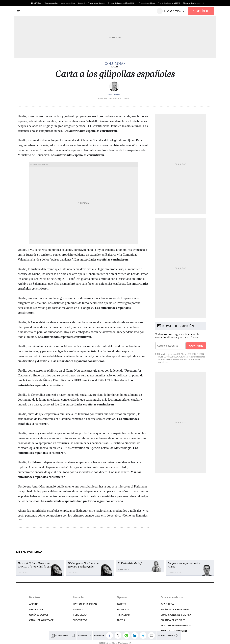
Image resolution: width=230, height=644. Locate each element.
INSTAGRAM (124, 615)
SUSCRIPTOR (80, 620)
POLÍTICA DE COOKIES (173, 620)
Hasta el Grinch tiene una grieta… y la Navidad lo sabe (35, 565)
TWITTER (122, 604)
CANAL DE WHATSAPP (41, 620)
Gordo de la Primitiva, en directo (91, 3)
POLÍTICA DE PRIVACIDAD (175, 609)
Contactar (79, 597)
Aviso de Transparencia (176, 625)
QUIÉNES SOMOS (39, 615)
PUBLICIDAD (80, 615)
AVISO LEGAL (168, 604)
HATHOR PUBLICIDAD (85, 604)
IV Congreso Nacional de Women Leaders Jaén (83, 565)
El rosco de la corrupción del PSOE (122, 3)
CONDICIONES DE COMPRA (176, 615)
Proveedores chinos (147, 3)
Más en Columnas (29, 552)
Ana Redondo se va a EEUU (169, 3)
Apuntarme (196, 346)
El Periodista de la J (130, 563)
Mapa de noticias (68, 3)
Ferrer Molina (114, 95)
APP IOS (34, 604)
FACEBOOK (123, 609)
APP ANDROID (37, 609)
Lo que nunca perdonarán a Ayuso (185, 565)
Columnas (115, 64)
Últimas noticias (51, 3)
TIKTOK (121, 620)
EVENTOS (78, 609)
